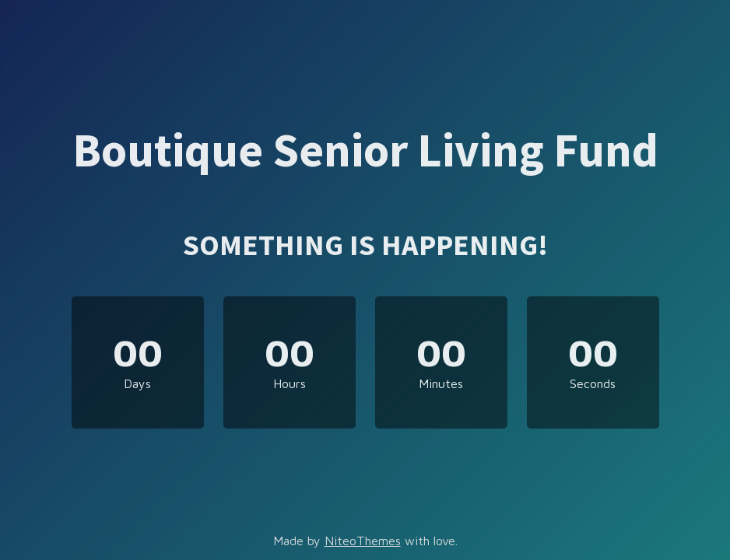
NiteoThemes (363, 541)
